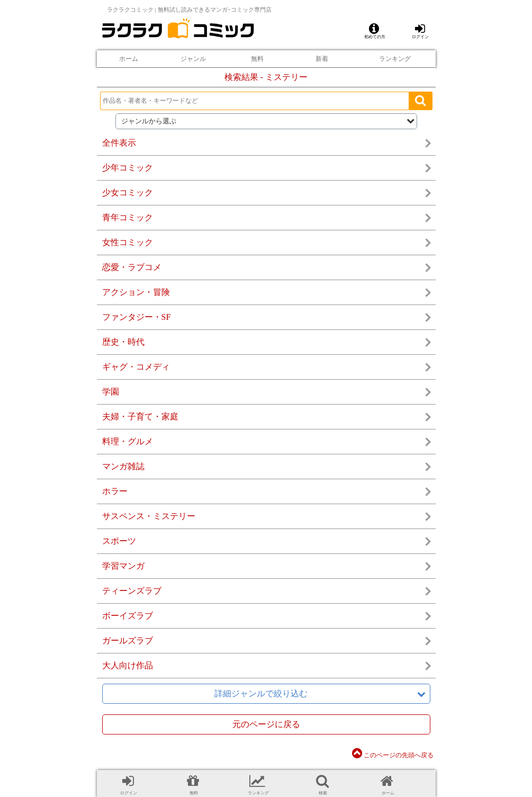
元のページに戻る (266, 724)
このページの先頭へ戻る (393, 755)
